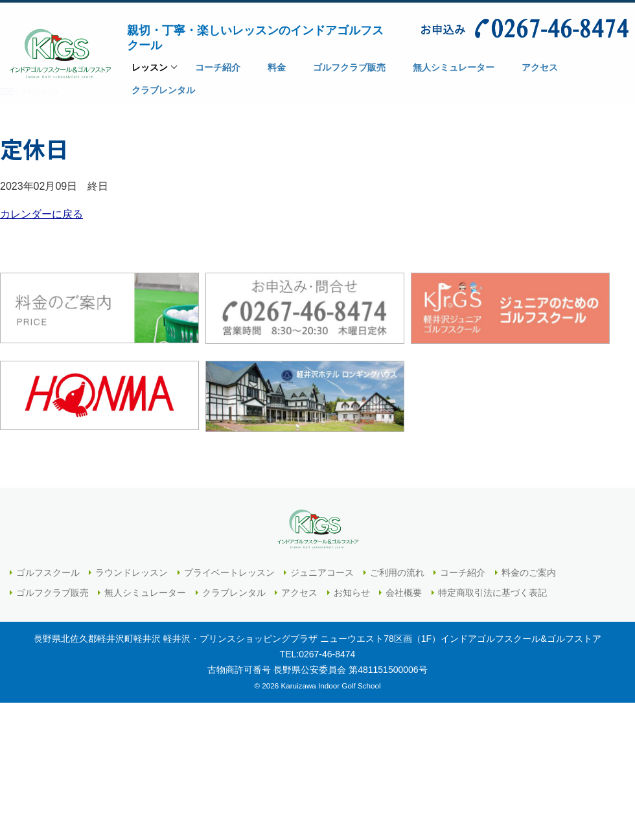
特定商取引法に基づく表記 (492, 593)
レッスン (150, 71)
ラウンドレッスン (132, 573)
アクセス (299, 593)
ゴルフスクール (48, 573)
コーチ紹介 (463, 573)
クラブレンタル (234, 593)
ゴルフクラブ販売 (52, 593)
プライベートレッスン (229, 573)
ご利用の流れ (397, 573)
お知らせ (352, 593)
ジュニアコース (322, 573)
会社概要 (404, 593)
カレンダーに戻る (41, 214)
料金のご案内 (529, 573)
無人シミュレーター (145, 593)
